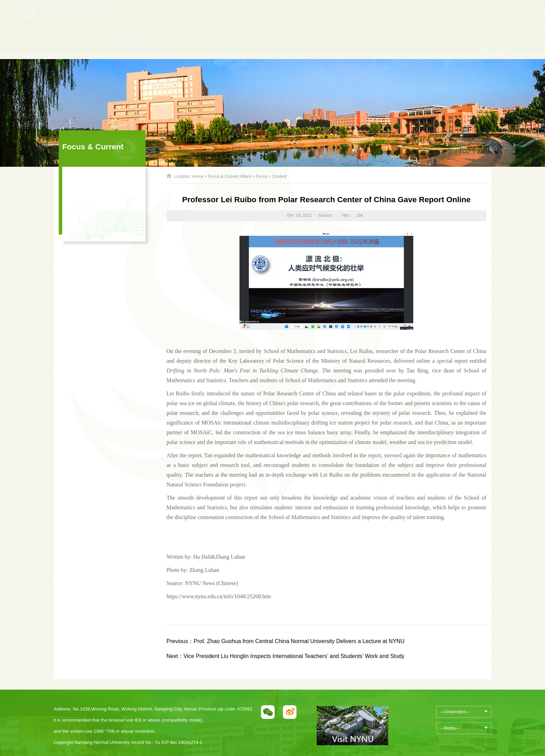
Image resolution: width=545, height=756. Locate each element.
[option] (193, 19)
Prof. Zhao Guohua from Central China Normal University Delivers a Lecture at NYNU (286, 641)
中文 (433, 19)
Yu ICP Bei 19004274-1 (178, 742)
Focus (262, 176)
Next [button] (247, 22)
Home (198, 176)
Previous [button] (139, 22)
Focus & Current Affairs (230, 176)
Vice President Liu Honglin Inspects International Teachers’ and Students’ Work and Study (286, 656)
